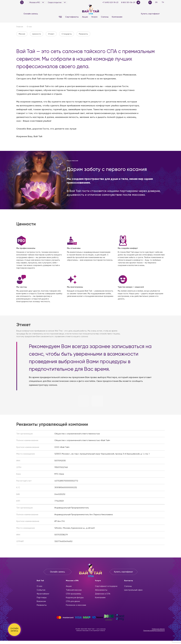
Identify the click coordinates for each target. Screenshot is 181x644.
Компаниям (117, 17)
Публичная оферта (158, 629)
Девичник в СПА (103, 594)
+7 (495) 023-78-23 (110, 2)
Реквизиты (83, 34)
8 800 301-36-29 (128, 2)
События (41, 590)
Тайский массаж (74, 590)
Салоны (105, 17)
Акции (85, 17)
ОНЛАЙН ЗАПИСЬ (14, 630)
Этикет (51, 34)
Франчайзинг (43, 594)
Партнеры (42, 597)
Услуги (94, 17)
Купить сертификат (150, 14)
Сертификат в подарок (106, 586)
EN (156, 2)
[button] (84, 401)
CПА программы (73, 594)
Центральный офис (133, 590)
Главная (20, 27)
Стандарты (67, 34)
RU (150, 2)
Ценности (37, 34)
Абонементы (101, 590)
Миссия (22, 34)
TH (163, 2)
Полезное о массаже (76, 605)
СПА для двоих (73, 601)
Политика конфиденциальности (154, 631)
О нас (40, 586)
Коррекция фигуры (75, 597)
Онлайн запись (31, 14)
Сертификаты (72, 17)
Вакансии (41, 601)
